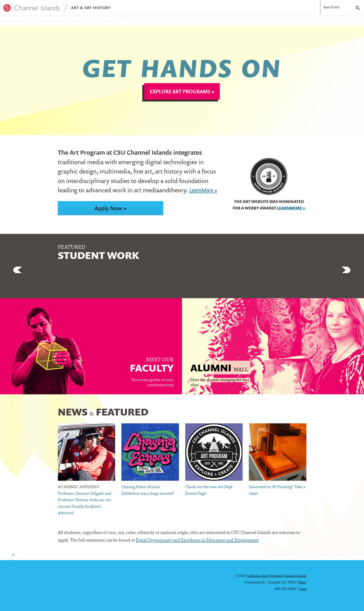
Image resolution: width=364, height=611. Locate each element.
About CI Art (130, 22)
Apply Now (108, 211)
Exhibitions (93, 22)
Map (302, 583)
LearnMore (289, 211)
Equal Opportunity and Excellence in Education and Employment (197, 543)
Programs (16, 22)
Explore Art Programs (180, 94)
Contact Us (166, 22)
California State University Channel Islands (277, 576)
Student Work (54, 22)
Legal (303, 589)
